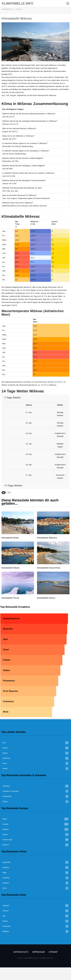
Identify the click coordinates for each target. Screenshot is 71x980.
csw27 (67, 60)
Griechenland (7, 840)
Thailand (6, 906)
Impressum (38, 952)
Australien (6, 786)
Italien (5, 819)
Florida (5, 748)
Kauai (5, 763)
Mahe (5, 873)
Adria (9, 493)
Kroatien (6, 824)
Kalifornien (6, 758)
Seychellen (7, 862)
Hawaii (5, 769)
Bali (4, 916)
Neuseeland (7, 796)
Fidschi (5, 801)
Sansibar (6, 883)
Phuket (5, 921)
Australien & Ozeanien (11, 791)
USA (4, 743)
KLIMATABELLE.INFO (18, 3)
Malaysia (6, 931)
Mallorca (6, 845)
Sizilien (5, 834)
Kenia (5, 888)
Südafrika (6, 878)
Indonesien (7, 926)
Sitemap (53, 952)
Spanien (6, 829)
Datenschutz (21, 952)
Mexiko (5, 753)
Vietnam (5, 911)
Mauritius (6, 867)
